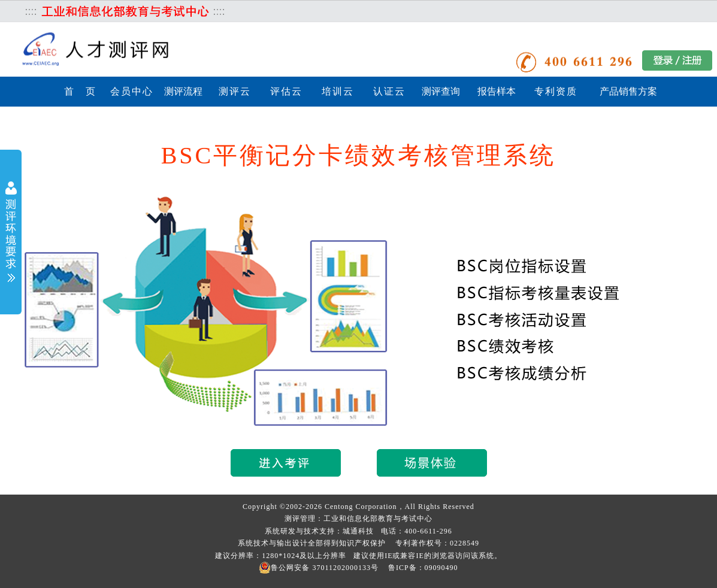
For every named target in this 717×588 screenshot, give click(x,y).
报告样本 (497, 91)
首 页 (80, 91)
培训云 (338, 91)
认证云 (389, 91)
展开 (11, 233)
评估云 (286, 91)
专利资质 (556, 91)
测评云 (235, 91)
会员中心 (132, 91)
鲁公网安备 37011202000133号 (319, 568)
